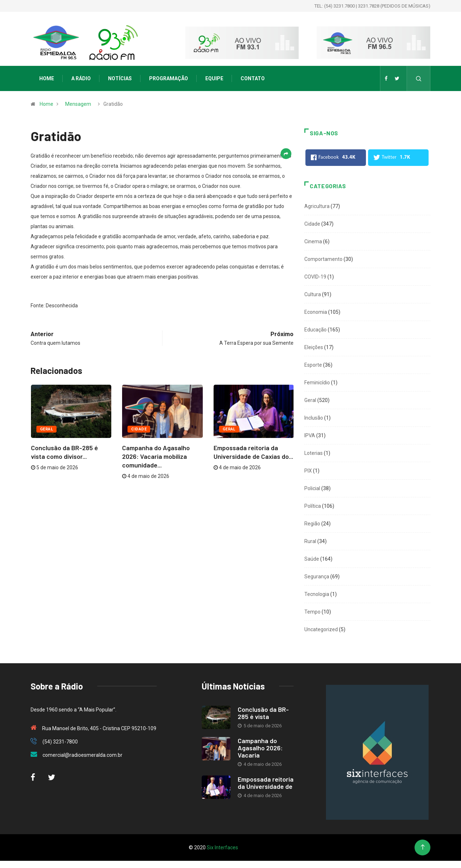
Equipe (214, 78)
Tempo (312, 612)
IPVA (310, 435)
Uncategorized (321, 629)
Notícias (120, 78)
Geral (46, 429)
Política (313, 506)
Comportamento (323, 259)
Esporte (313, 365)
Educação (315, 330)
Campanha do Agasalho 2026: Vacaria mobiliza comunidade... (156, 456)
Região (312, 524)
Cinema (313, 241)
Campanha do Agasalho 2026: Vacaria (260, 748)
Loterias (314, 453)
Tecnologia (317, 594)
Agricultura (317, 206)
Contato (253, 78)
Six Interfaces (222, 847)
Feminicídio (317, 383)
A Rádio (81, 78)
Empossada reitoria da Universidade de (266, 783)
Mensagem (78, 104)
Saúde (312, 559)
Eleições (314, 347)
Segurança (317, 577)
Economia (316, 312)
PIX (308, 471)
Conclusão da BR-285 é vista (263, 713)
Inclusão (314, 418)
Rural (310, 541)
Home (47, 78)
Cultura (313, 294)
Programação (169, 78)
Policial (312, 488)
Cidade (139, 429)
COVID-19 (315, 277)
